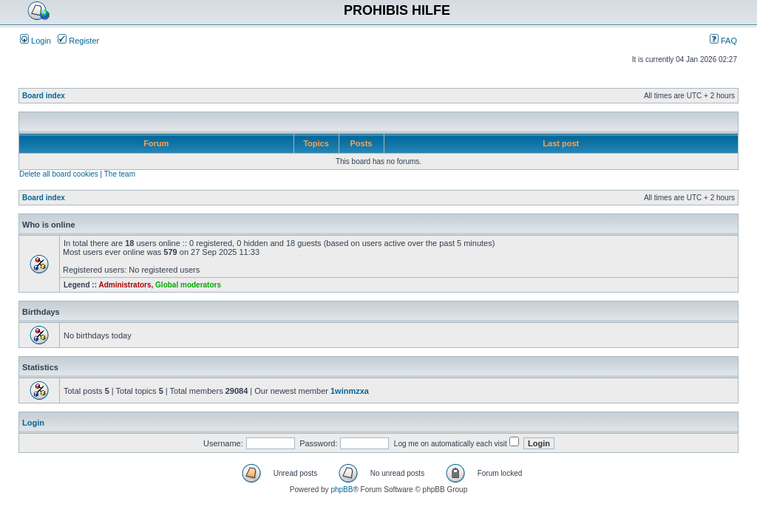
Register (78, 41)
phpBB (342, 490)
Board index (44, 96)
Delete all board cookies (59, 174)
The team (120, 174)
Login (35, 41)
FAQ (723, 41)
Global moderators (188, 285)
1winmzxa (350, 391)
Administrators (125, 285)
